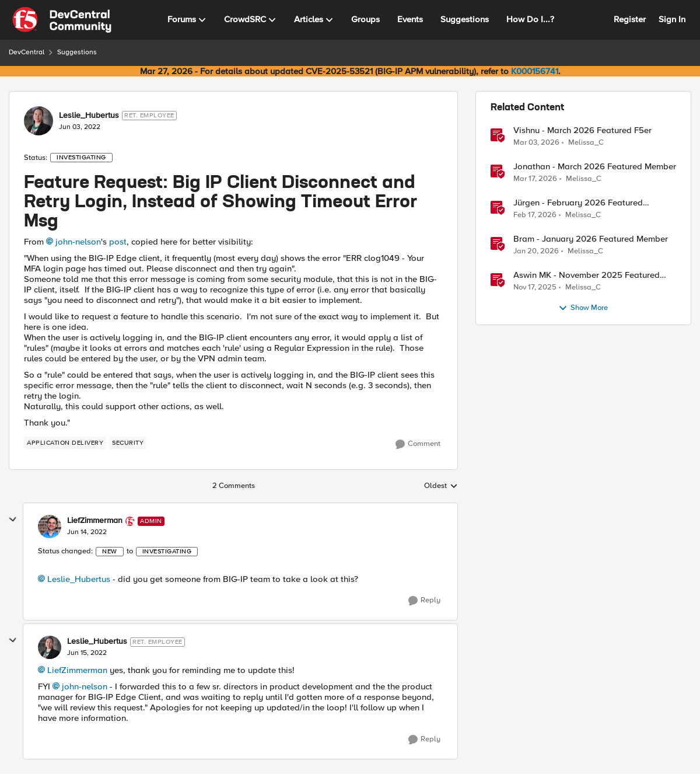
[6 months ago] (536, 252)
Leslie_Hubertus (79, 579)
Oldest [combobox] (441, 486)
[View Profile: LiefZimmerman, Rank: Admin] (50, 527)
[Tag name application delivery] (65, 443)
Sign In (672, 19)
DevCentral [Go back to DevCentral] (27, 52)
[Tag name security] (128, 443)
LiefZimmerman (77, 670)
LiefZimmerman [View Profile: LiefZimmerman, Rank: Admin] (95, 521)
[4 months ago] (535, 179)
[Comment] (418, 444)
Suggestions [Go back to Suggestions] (77, 52)
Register (630, 19)
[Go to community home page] (62, 20)
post (118, 242)
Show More (583, 308)
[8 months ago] (535, 288)
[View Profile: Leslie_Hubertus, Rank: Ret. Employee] (38, 121)
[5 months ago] (536, 142)
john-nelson (78, 242)
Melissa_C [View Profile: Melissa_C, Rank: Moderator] (586, 142)
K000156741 (535, 71)
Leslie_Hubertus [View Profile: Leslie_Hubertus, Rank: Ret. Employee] (89, 116)
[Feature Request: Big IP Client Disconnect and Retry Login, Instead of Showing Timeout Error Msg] (87, 532)
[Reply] (424, 601)
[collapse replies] (13, 520)
